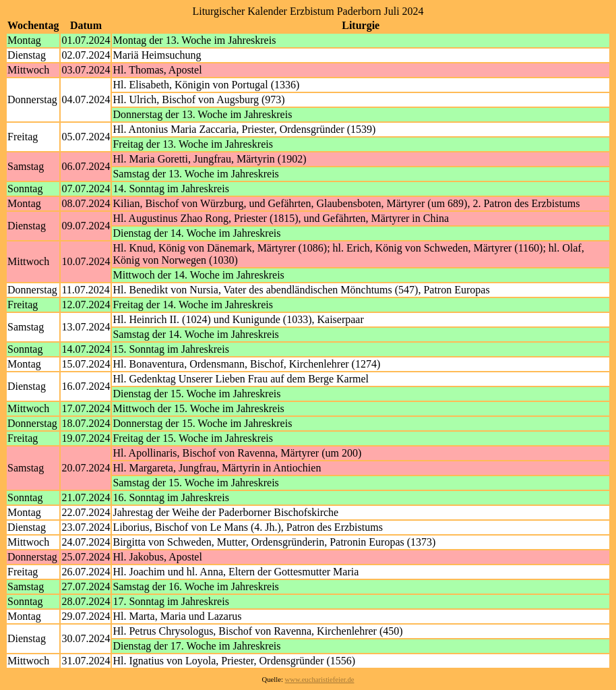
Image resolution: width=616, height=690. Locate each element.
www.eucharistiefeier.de (320, 680)
